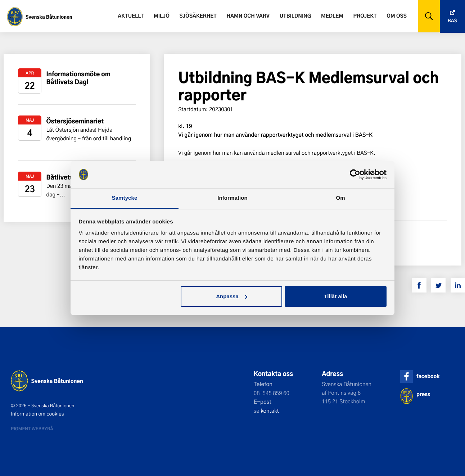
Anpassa (232, 296)
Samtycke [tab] (125, 198)
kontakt (270, 411)
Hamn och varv (248, 16)
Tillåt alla (335, 296)
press (423, 394)
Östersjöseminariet (75, 121)
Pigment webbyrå (32, 429)
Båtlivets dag (66, 177)
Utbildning (295, 16)
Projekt (365, 16)
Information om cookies (37, 414)
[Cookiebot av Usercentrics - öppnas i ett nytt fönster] (355, 174)
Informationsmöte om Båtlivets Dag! (78, 78)
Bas (452, 21)
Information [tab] (232, 198)
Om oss (396, 16)
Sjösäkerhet (198, 16)
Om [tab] (340, 198)
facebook (428, 376)
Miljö (162, 16)
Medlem (332, 16)
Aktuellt (131, 16)
